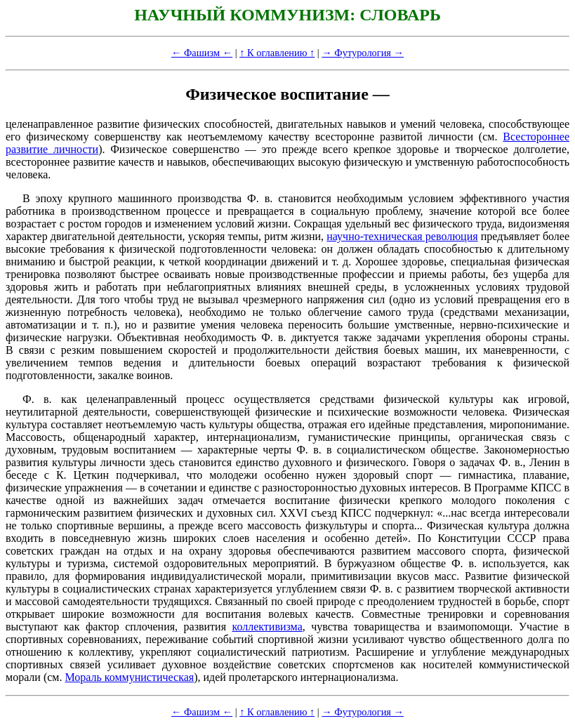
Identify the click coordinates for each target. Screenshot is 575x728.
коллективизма (267, 627)
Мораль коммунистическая (129, 677)
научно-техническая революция (402, 236)
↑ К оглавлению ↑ (277, 53)
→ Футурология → (363, 53)
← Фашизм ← (202, 53)
